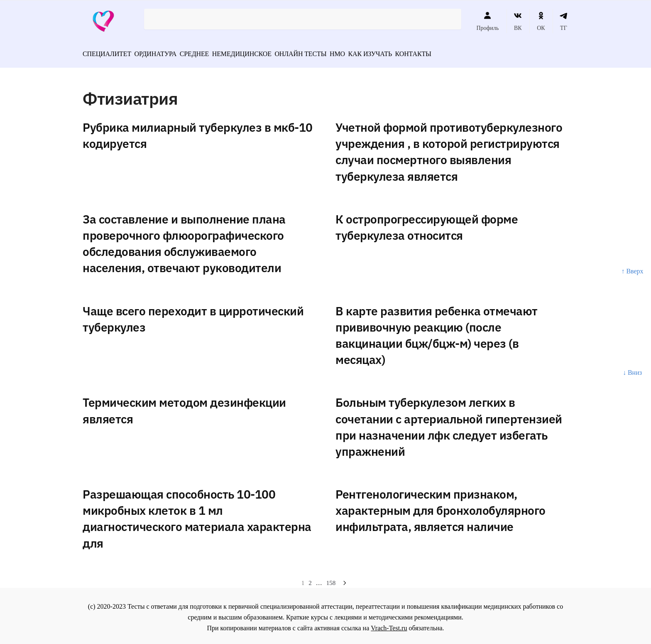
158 (331, 580)
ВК (518, 21)
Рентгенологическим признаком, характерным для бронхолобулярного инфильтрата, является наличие (441, 508)
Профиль (487, 21)
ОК (541, 21)
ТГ (564, 21)
